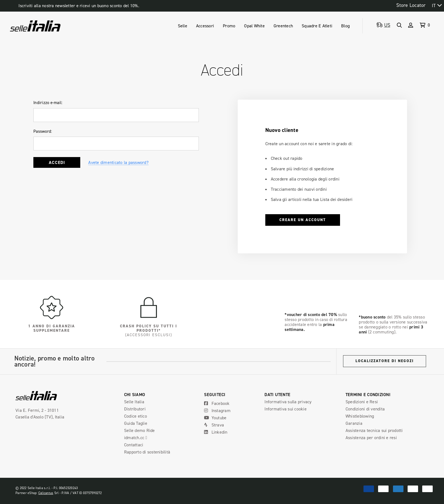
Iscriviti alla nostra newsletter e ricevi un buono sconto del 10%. (79, 6)
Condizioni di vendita (365, 409)
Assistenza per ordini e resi (371, 438)
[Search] (399, 25)
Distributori (135, 409)
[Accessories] (205, 26)
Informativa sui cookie (286, 409)
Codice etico (136, 416)
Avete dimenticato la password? (118, 162)
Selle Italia (134, 402)
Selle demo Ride (140, 430)
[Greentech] (283, 26)
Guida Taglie (136, 423)
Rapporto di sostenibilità (147, 452)
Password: (43, 131)
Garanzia (354, 423)
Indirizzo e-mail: (48, 103)
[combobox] (437, 5)
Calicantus (46, 493)
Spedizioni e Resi (362, 402)
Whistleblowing (360, 416)
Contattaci (134, 445)
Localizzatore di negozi (385, 361)
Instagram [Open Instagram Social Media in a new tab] (217, 411)
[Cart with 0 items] (423, 26)
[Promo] (229, 26)
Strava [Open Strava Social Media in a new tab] (214, 425)
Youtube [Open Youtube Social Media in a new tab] (215, 418)
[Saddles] (183, 26)
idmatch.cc (138, 438)
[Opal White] (254, 26)
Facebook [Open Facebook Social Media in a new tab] (217, 403)
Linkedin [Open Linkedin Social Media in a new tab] (216, 432)
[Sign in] (411, 25)
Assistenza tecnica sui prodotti (374, 430)
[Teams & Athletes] (317, 26)
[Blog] (345, 26)
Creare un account (303, 220)
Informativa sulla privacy (288, 402)
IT (434, 6)
